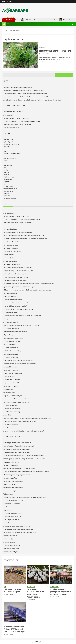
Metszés (6, 175)
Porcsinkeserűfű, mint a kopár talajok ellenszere (18, 303)
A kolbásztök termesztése (12, 409)
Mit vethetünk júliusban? (11, 293)
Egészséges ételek (9, 142)
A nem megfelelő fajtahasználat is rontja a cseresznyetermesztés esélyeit (26, 472)
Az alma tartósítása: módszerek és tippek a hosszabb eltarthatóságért (25, 497)
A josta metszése (9, 115)
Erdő (5, 149)
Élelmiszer (42, 47)
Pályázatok (7, 182)
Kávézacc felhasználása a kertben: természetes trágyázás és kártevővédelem (27, 418)
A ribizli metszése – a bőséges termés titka (17, 351)
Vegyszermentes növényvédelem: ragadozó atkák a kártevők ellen (24, 236)
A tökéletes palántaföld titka (12, 242)
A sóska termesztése (10, 261)
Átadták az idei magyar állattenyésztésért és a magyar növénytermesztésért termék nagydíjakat (32, 100)
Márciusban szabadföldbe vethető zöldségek (17, 125)
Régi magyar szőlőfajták (11, 354)
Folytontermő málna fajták (11, 383)
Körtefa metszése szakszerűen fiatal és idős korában (20, 364)
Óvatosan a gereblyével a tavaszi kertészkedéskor (19, 309)
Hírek (5, 161)
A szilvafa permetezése (11, 348)
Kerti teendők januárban (11, 248)
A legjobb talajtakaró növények (13, 300)
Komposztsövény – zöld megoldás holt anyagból (18, 271)
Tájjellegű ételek (8, 191)
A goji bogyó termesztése (11, 322)
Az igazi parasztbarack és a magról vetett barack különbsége (22, 121)
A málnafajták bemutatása (11, 328)
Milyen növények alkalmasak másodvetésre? (17, 402)
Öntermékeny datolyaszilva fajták (14, 488)
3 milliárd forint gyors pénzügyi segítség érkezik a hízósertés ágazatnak (25, 94)
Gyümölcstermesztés (10, 158)
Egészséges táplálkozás (11, 144)
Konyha (6, 170)
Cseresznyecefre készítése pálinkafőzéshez (17, 443)
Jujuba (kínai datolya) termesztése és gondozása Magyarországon (24, 456)
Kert (5, 168)
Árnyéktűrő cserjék (9, 344)
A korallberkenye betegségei (12, 412)
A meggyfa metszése (10, 312)
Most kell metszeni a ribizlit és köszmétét (16, 118)
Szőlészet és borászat (10, 189)
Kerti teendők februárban (11, 245)
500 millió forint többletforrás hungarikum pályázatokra (41, 20)
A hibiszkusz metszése (11, 425)
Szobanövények (8, 186)
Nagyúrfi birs (7, 510)
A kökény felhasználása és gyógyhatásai (16, 274)
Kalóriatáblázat (8, 165)
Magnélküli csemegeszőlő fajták (13, 338)
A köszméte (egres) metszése (13, 373)
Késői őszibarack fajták (11, 465)
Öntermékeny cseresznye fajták (13, 481)
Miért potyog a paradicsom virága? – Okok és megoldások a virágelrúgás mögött (28, 290)
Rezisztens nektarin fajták (11, 462)
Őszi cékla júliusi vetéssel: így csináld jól (16, 280)
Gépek (5, 156)
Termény (6, 193)
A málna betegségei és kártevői (13, 501)
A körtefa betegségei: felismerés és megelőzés (18, 361)
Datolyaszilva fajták (9, 507)
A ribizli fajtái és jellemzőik (12, 504)
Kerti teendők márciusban (11, 128)
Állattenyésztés (8, 140)
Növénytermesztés (9, 177)
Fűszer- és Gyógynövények (12, 154)
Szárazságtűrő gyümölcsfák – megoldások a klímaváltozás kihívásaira (25, 459)
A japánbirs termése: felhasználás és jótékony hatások (20, 421)
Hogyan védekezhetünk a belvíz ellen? (15, 306)
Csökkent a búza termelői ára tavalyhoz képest (18, 87)
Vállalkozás (7, 196)
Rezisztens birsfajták (10, 491)
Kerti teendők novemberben (12, 264)
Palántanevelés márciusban (12, 226)
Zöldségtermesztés (10, 198)
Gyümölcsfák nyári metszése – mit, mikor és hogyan (19, 287)
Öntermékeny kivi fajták (11, 386)
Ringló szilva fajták (9, 484)
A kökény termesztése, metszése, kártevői (16, 452)
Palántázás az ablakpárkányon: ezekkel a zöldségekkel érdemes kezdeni (26, 239)
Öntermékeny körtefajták (11, 370)
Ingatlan (6, 163)
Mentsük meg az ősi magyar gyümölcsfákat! (17, 475)
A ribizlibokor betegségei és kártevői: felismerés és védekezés (23, 316)
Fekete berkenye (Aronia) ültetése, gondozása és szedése (21, 325)
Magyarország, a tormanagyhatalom (55, 51)
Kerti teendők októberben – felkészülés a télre (18, 268)
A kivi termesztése (9, 377)
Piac (5, 184)
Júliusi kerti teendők (10, 296)
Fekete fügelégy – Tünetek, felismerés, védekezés (19, 446)
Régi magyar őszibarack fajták (13, 396)
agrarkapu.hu (46, 54)
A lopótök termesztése (10, 405)
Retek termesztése (9, 255)
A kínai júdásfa (8, 415)
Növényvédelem (8, 179)
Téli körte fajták (8, 494)
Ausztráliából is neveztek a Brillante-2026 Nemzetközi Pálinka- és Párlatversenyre (29, 97)
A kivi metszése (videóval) (12, 380)
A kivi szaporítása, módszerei (12, 517)
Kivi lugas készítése (10, 319)
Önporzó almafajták (9, 393)
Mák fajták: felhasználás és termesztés (15, 332)
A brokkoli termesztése (11, 428)
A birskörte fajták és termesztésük (14, 513)
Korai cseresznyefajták (10, 478)
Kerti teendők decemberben (12, 258)
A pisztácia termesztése (11, 357)
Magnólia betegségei (10, 335)
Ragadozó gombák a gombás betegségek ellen (18, 232)
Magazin (6, 172)
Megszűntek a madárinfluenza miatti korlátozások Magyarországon (24, 90)
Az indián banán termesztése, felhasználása (17, 449)
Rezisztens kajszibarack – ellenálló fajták (16, 399)
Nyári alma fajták (8, 389)
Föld (5, 151)
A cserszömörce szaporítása (12, 252)
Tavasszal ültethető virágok (12, 341)
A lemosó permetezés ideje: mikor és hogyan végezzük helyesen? (24, 431)
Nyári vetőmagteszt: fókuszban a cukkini (16, 277)
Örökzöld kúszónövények (11, 367)
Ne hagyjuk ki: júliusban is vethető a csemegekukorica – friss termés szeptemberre (29, 284)
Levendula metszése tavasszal (13, 112)
